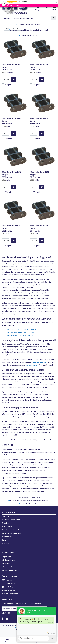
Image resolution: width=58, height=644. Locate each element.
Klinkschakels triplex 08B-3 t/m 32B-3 (21, 335)
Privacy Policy (7, 526)
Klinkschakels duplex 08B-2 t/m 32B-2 (21, 332)
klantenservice (31, 365)
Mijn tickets (6, 563)
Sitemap (5, 540)
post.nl (33, 427)
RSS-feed (5, 547)
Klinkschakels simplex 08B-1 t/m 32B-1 (21, 330)
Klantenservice (8, 537)
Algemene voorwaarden (11, 520)
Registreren (6, 557)
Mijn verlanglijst (8, 567)
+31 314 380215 (9, 583)
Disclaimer (6, 523)
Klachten (5, 543)
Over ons (5, 516)
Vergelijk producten (9, 570)
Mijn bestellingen (8, 560)
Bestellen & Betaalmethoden (13, 530)
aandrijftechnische (39, 362)
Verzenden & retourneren (12, 533)
